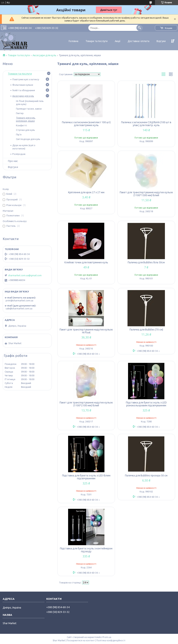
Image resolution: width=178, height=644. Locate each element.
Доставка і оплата (138, 41)
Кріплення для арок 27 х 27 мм (86, 192)
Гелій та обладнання (24, 90)
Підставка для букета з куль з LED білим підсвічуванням (86, 477)
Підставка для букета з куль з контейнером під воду (86, 550)
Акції (118, 41)
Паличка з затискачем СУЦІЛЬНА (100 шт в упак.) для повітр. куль (146, 124)
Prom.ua (107, 637)
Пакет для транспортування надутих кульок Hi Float (86, 331)
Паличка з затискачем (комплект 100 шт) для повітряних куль (86, 124)
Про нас (13, 161)
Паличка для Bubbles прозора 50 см (146, 475)
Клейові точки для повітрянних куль (86, 262)
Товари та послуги (97, 41)
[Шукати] (140, 28)
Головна (73, 41)
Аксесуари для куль (44, 55)
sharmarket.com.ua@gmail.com (25, 275)
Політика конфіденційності (111, 640)
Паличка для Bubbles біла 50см (146, 262)
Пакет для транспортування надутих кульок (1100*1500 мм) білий (146, 194)
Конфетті (21, 125)
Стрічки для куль (25, 130)
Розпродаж (19, 154)
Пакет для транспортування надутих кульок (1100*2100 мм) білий (86, 404)
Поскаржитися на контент (81, 640)
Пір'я (19, 134)
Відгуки (161, 41)
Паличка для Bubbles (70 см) (146, 330)
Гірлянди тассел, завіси (29, 109)
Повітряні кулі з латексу (26, 79)
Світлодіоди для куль (28, 139)
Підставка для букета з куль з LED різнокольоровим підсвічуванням (146, 404)
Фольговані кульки (23, 85)
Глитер (20, 113)
